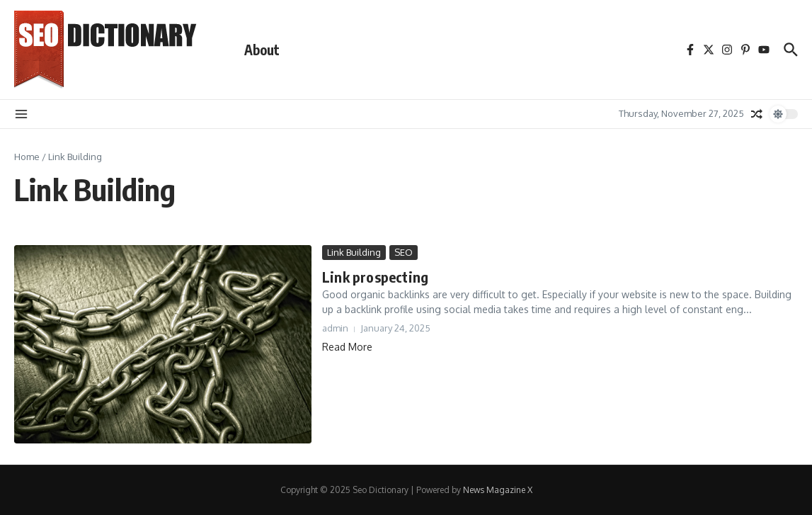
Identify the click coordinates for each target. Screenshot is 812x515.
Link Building (354, 252)
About (262, 50)
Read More (347, 347)
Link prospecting (375, 277)
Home (27, 157)
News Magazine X (498, 490)
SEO (404, 252)
